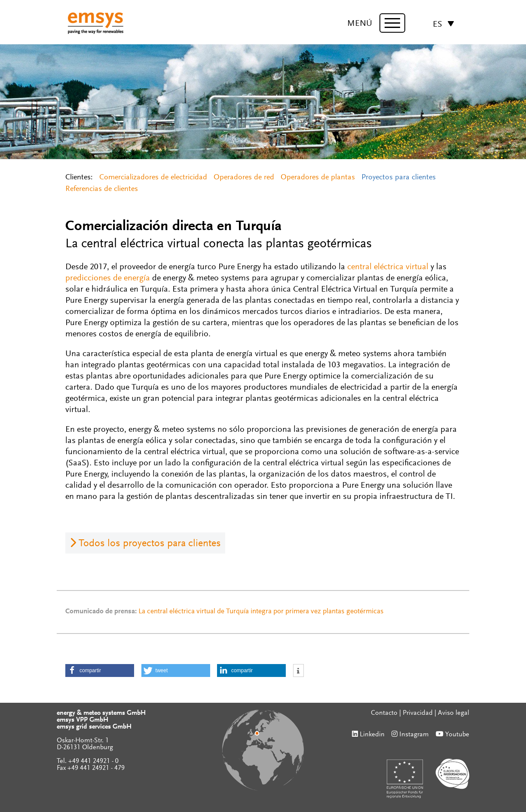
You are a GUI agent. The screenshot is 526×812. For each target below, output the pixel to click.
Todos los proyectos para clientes (150, 544)
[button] (100, 671)
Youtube (457, 735)
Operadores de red (244, 178)
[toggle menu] (392, 23)
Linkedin (372, 735)
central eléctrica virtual (388, 267)
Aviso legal (454, 713)
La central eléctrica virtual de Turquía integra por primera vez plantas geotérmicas (261, 612)
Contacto (384, 713)
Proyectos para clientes (399, 178)
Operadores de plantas (318, 178)
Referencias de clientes (102, 189)
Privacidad (418, 713)
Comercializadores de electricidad (153, 178)
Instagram (414, 735)
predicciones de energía (108, 278)
